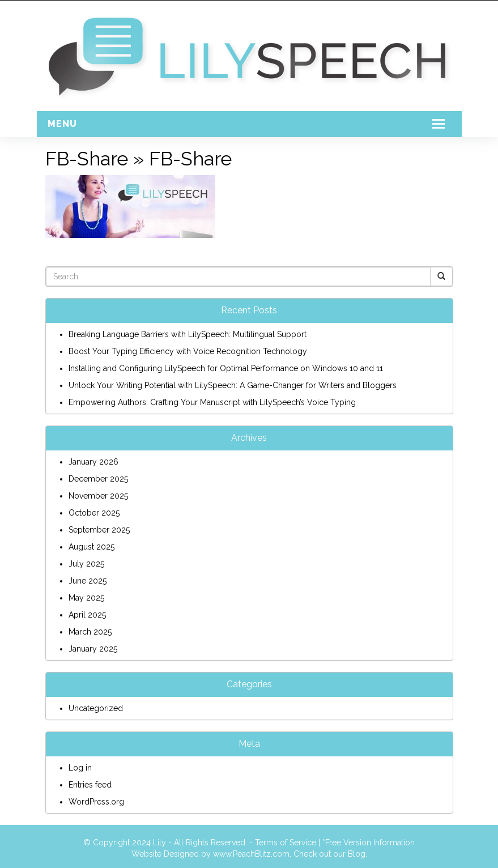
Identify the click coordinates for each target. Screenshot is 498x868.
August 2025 (91, 547)
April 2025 (87, 615)
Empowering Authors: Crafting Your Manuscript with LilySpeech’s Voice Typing (212, 402)
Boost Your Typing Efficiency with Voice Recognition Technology (188, 351)
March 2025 (90, 632)
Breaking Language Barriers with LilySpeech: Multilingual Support (188, 334)
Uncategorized (96, 708)
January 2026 (93, 462)
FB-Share (87, 159)
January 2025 (93, 649)
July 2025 (86, 564)
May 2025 (86, 598)
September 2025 (99, 530)
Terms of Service (286, 843)
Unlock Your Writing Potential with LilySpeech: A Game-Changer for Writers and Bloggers (233, 385)
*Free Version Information (369, 843)
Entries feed (90, 785)
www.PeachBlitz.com (251, 854)
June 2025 (88, 581)
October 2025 (94, 513)
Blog (357, 854)
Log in (80, 768)
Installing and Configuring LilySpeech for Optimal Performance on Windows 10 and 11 (226, 368)
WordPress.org (96, 802)
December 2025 (98, 479)
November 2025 (98, 496)
